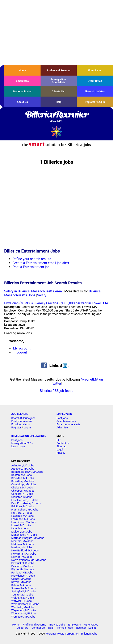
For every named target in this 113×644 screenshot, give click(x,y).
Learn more (18, 446)
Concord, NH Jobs (22, 494)
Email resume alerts (68, 424)
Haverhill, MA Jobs (22, 516)
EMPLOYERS (64, 414)
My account (22, 348)
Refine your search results (32, 259)
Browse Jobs (57, 625)
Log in (27, 427)
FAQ (59, 440)
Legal (60, 450)
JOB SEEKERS (20, 414)
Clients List (59, 91)
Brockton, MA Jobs (23, 478)
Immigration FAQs (22, 443)
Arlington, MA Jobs (23, 465)
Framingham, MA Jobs (25, 510)
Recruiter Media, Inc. (57, 132)
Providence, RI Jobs (23, 576)
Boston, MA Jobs (22, 475)
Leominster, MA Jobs (24, 522)
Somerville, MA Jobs (24, 588)
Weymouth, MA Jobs (24, 610)
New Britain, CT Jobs (24, 554)
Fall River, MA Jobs (23, 506)
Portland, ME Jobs (22, 573)
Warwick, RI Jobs (22, 601)
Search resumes (66, 421)
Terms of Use (65, 628)
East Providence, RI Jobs (26, 503)
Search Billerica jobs (23, 418)
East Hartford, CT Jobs (25, 500)
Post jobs (62, 418)
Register (16, 427)
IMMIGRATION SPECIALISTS (29, 436)
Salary (42, 295)
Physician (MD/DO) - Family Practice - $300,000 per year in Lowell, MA (56, 303)
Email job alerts (21, 424)
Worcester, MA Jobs (23, 617)
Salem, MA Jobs (21, 585)
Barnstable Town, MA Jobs (27, 472)
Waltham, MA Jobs (23, 598)
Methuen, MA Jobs (23, 544)
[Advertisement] (56, 33)
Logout (22, 352)
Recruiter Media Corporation (62, 634)
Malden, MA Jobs (22, 532)
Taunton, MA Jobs (22, 595)
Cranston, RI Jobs (22, 497)
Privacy (61, 453)
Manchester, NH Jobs (24, 535)
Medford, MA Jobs (22, 541)
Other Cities (95, 81)
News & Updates (95, 91)
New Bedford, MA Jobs (25, 550)
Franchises (95, 70)
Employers (22, 81)
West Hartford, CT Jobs (25, 604)
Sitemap (61, 446)
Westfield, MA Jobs (23, 607)
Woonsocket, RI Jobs (24, 613)
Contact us (63, 443)
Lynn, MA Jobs (20, 528)
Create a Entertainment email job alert (41, 263)
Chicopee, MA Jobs (23, 491)
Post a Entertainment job (31, 267)
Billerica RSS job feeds (57, 391)
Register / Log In (95, 102)
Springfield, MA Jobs (24, 591)
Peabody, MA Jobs (22, 566)
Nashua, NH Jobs (22, 547)
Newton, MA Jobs (22, 557)
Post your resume (22, 421)
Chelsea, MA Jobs (22, 488)
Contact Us (38, 628)
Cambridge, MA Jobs (24, 484)
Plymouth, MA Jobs (23, 569)
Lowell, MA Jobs (21, 525)
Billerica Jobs (89, 634)
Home (22, 70)
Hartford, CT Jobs (22, 513)
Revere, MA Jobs (21, 582)
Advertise (62, 427)
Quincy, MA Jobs (21, 579)
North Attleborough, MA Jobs (29, 560)
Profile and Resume (59, 70)
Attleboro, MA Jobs (23, 469)
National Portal (22, 91)
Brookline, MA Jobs (23, 481)
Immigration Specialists (59, 81)
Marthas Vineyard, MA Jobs (28, 538)
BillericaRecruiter (56, 117)
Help (59, 102)
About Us (22, 102)
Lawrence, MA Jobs (23, 519)
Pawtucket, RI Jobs (23, 563)
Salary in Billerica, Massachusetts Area (33, 291)
